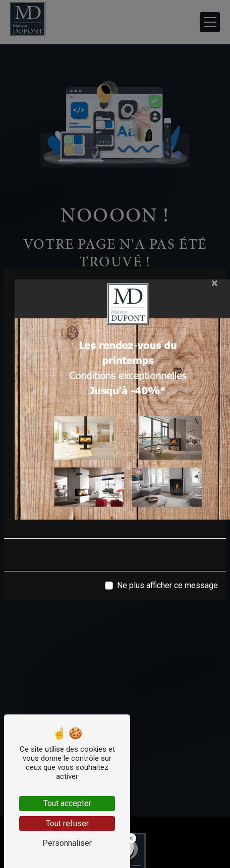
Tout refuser (67, 823)
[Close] (215, 283)
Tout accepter (67, 803)
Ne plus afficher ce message (167, 585)
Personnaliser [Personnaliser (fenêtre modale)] (67, 843)
